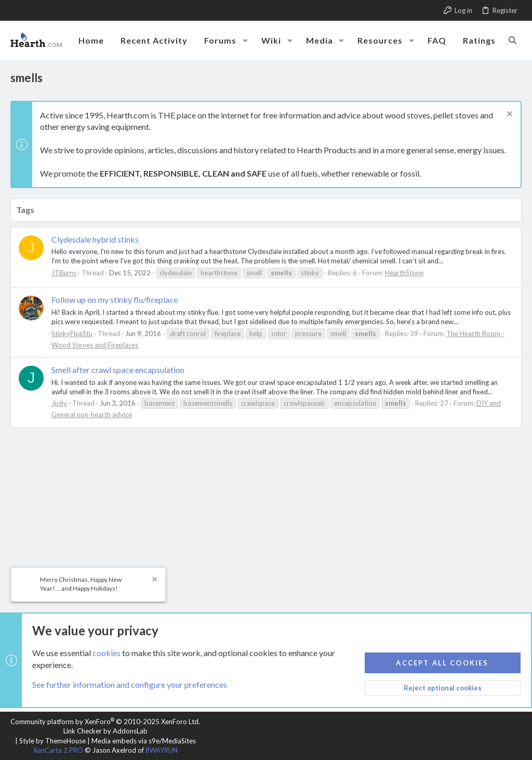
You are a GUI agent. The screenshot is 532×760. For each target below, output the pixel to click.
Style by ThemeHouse (52, 741)
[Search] (513, 40)
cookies (107, 653)
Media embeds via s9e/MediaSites (144, 741)
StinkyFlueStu (72, 334)
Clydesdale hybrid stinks (95, 239)
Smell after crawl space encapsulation (118, 370)
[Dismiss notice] (508, 115)
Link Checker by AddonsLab (105, 731)
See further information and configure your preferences (130, 684)
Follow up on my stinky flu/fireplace (115, 299)
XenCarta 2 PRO (58, 750)
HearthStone (404, 273)
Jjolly (59, 403)
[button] (245, 41)
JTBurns (64, 273)
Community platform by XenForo (105, 722)
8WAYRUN (162, 750)
